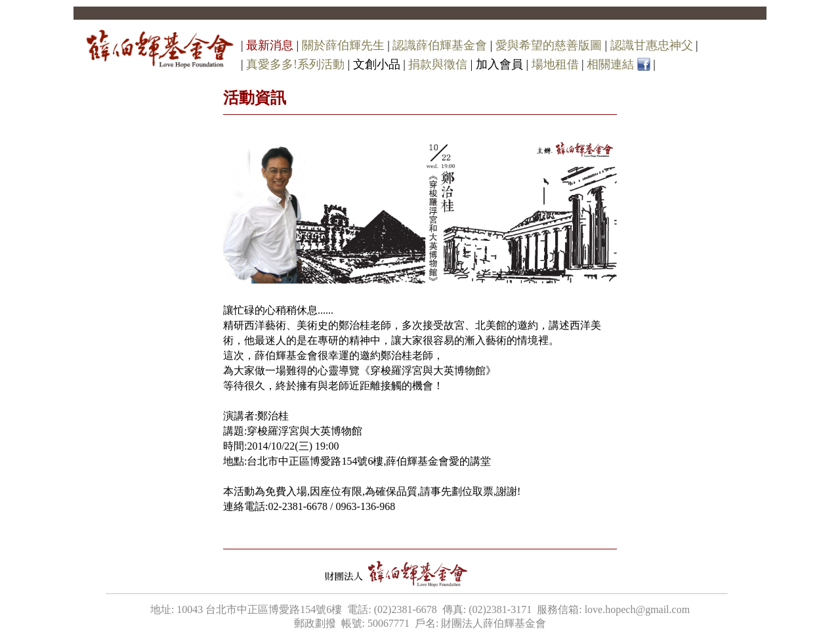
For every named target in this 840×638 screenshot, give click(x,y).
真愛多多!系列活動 (295, 64)
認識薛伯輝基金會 (440, 45)
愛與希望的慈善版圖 (549, 45)
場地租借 (555, 64)
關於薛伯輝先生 (343, 45)
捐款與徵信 (438, 64)
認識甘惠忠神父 (652, 45)
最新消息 (270, 45)
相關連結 (610, 64)
